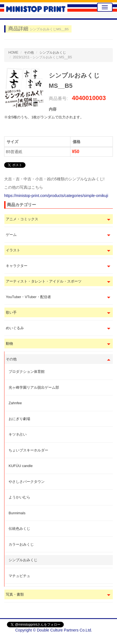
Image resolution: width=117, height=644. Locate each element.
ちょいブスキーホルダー (28, 450)
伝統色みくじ (19, 529)
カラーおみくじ (21, 544)
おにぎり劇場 (19, 419)
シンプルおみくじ (23, 560)
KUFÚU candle (21, 466)
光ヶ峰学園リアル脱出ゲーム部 (34, 387)
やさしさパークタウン (27, 482)
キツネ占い (18, 434)
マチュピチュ (19, 576)
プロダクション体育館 (27, 372)
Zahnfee (15, 403)
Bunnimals (17, 513)
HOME (13, 53)
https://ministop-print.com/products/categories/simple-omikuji (56, 196)
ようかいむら (19, 497)
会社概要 (102, 638)
